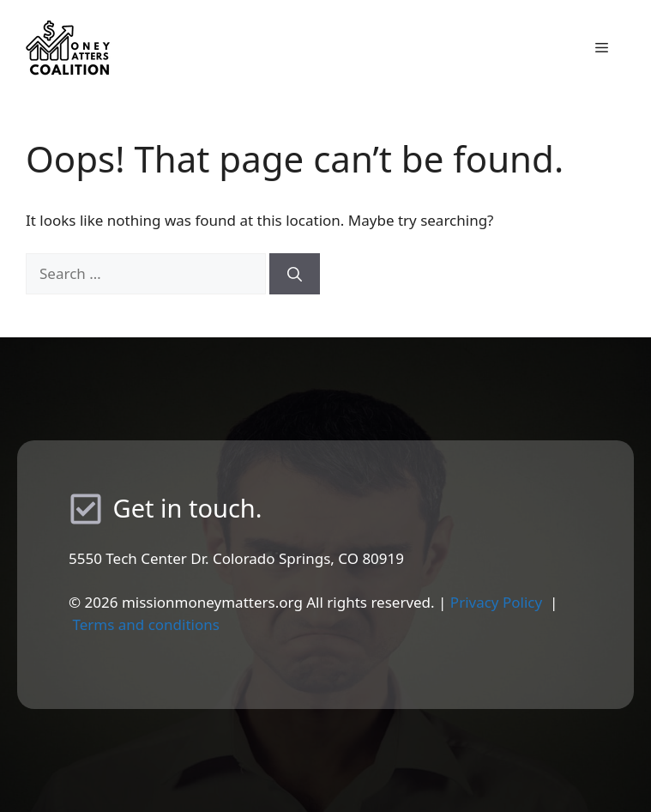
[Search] (295, 274)
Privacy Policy (496, 602)
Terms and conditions (146, 624)
